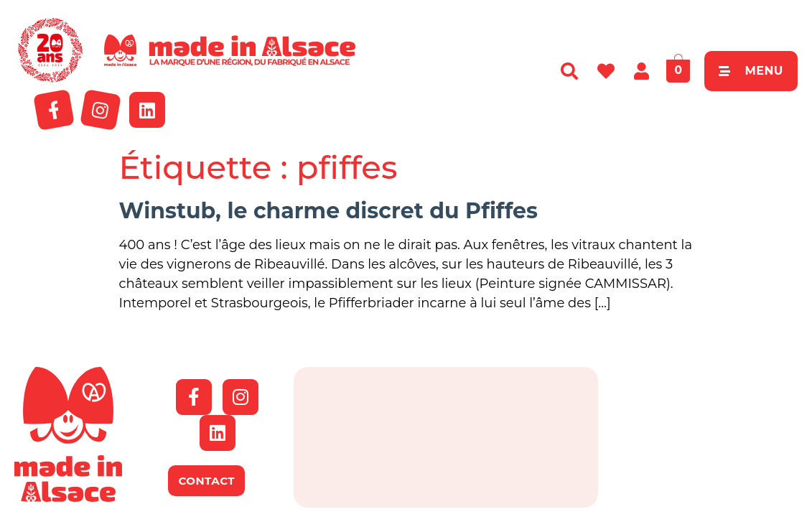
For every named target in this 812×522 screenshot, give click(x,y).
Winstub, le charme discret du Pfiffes (328, 211)
